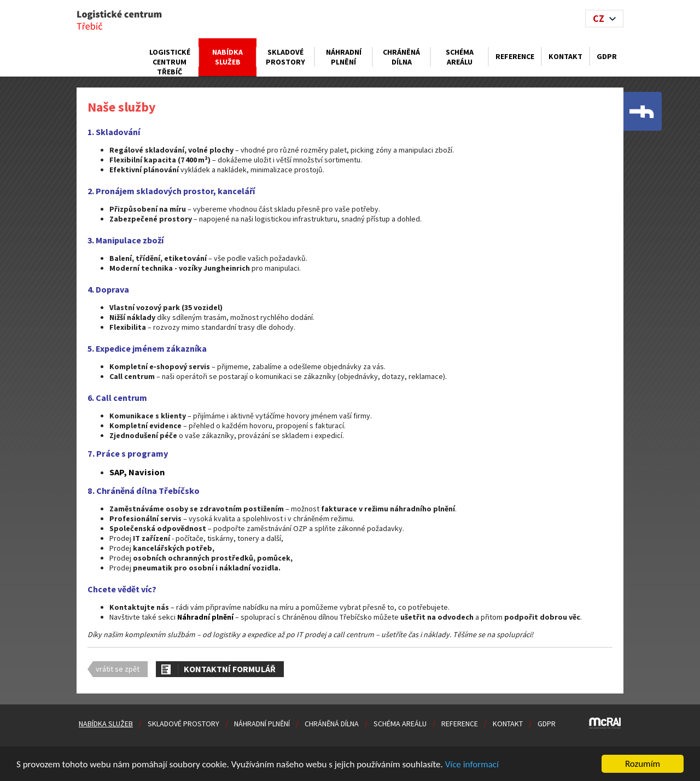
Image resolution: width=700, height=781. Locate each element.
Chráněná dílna (401, 57)
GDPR (607, 56)
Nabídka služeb (227, 57)
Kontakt (565, 56)
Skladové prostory (285, 57)
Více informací (472, 764)
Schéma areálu (460, 57)
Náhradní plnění (344, 57)
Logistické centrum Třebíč (170, 62)
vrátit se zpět (118, 669)
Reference (515, 56)
